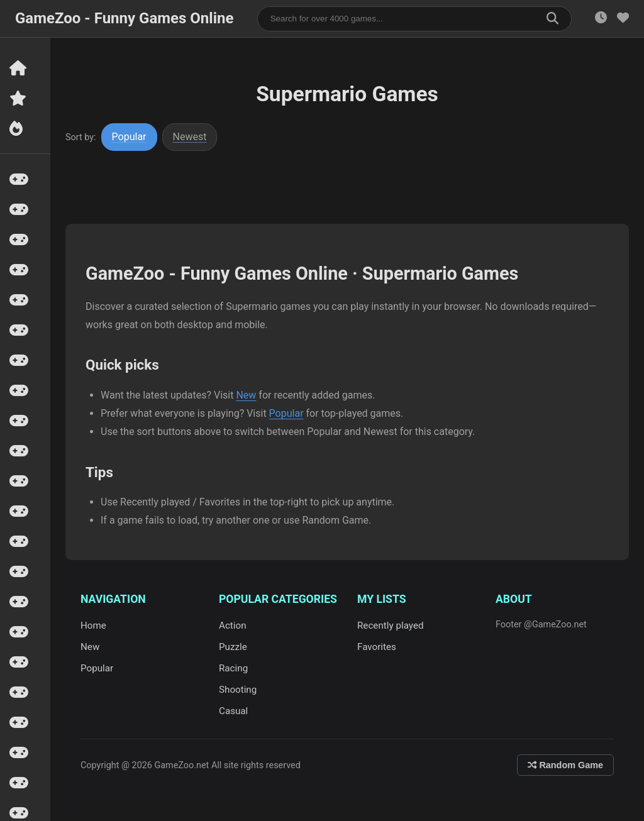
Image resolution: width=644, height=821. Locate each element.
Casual (233, 711)
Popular (129, 137)
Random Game (565, 765)
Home (93, 625)
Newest (190, 137)
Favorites (377, 647)
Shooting (238, 690)
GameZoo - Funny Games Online (124, 18)
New (246, 395)
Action (233, 625)
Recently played (391, 625)
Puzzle (233, 647)
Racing (233, 668)
